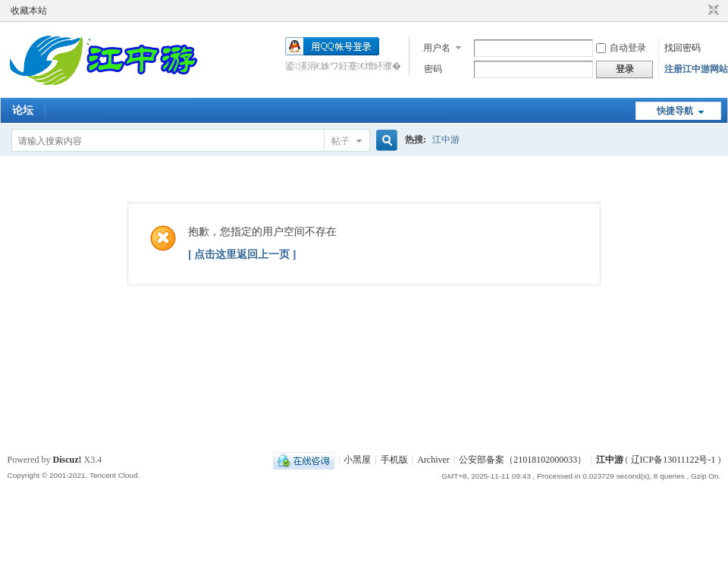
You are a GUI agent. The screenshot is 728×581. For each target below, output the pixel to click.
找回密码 (682, 48)
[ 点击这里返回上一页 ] (242, 254)
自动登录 (621, 48)
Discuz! (67, 460)
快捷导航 (675, 111)
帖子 (340, 141)
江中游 (446, 140)
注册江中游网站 (696, 69)
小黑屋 (357, 460)
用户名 (437, 48)
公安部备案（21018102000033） (522, 460)
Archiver (433, 460)
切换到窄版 (712, 11)
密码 (433, 69)
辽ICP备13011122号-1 (673, 460)
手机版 (394, 460)
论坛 (23, 110)
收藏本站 (29, 11)
